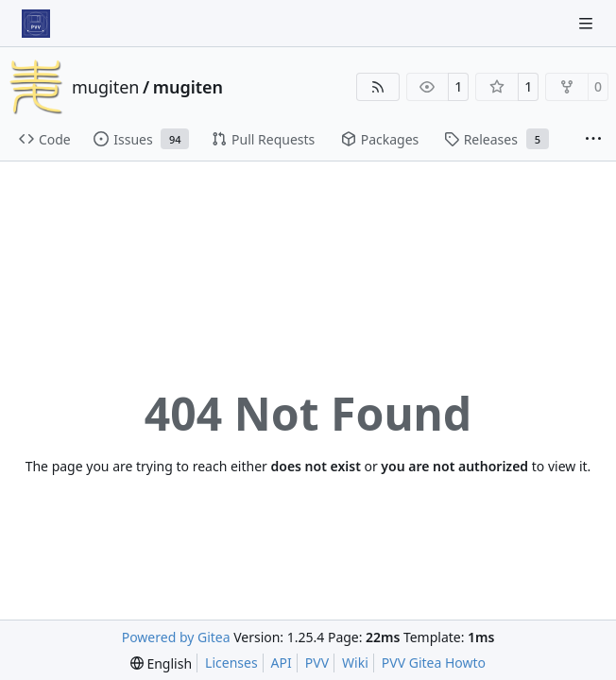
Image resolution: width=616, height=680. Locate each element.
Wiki (355, 663)
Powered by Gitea (176, 637)
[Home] (36, 24)
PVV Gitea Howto (434, 663)
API (282, 663)
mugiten (105, 87)
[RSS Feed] (378, 87)
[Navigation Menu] (588, 23)
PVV (317, 663)
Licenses (231, 663)
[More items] (593, 140)
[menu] (161, 663)
